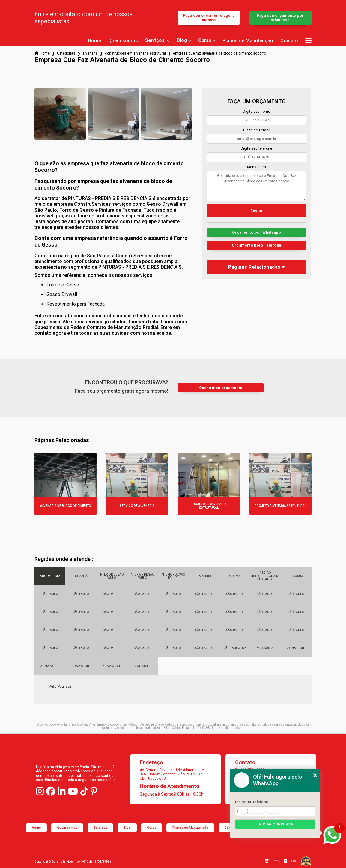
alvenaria (90, 53)
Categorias (66, 53)
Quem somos (123, 41)
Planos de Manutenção (248, 41)
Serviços (155, 40)
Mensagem (257, 167)
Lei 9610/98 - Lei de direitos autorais (218, 728)
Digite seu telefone (257, 148)
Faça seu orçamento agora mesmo (209, 18)
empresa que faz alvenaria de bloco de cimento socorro (219, 53)
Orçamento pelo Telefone (257, 245)
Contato (289, 41)
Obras (205, 40)
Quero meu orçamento (221, 388)
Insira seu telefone (252, 802)
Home (94, 41)
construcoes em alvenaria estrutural (135, 53)
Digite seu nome (257, 112)
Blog (182, 40)
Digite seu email (257, 130)
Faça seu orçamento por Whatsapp (280, 18)
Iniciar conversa (275, 824)
